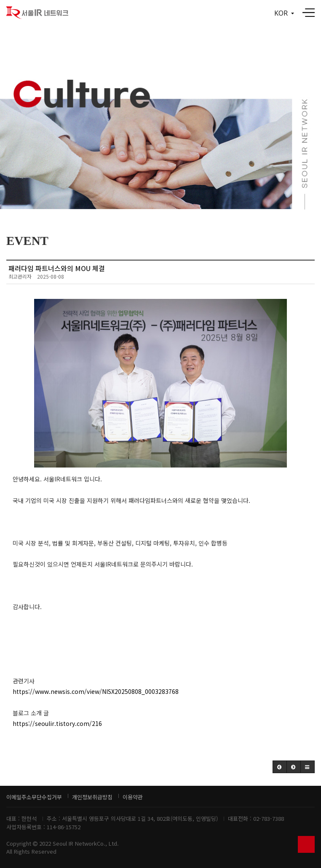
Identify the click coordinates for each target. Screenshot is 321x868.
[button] (280, 767)
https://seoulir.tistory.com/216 (57, 723)
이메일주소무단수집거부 (34, 797)
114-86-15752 (64, 827)
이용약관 (133, 797)
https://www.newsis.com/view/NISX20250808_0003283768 (96, 691)
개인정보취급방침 (92, 797)
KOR (284, 13)
